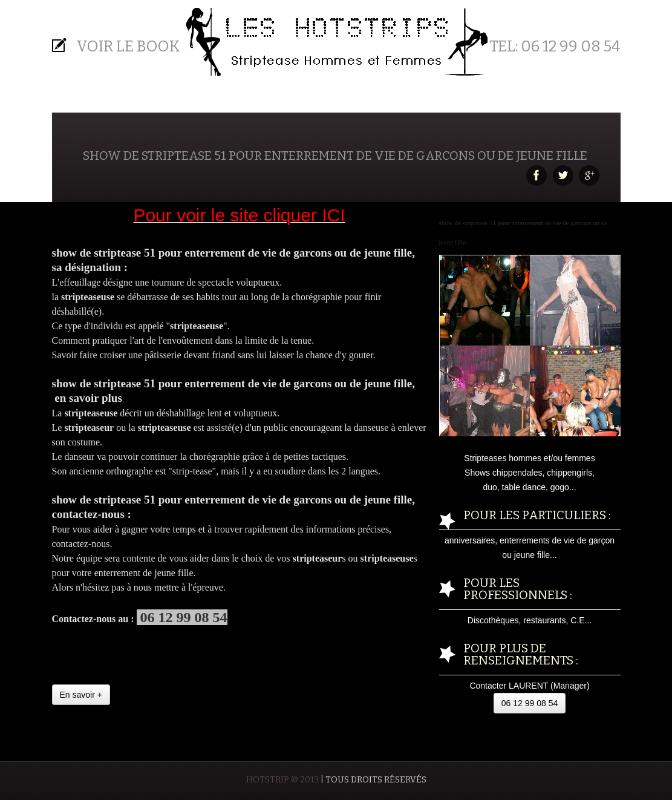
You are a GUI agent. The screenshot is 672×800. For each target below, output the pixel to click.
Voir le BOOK (128, 47)
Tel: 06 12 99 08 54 (555, 47)
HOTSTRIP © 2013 (282, 780)
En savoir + (81, 695)
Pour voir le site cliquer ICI (239, 215)
